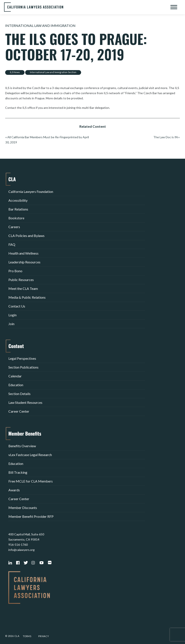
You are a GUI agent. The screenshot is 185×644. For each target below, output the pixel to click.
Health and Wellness (23, 253)
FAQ (12, 244)
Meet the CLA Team (23, 288)
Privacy (44, 636)
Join (11, 324)
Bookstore (16, 218)
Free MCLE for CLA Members (31, 481)
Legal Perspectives (22, 358)
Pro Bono (15, 271)
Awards (14, 490)
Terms (27, 636)
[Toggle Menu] (174, 7)
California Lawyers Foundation (31, 191)
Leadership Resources (24, 262)
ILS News (15, 72)
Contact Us (17, 306)
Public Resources (21, 280)
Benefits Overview (22, 446)
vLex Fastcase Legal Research (30, 455)
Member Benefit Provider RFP (31, 516)
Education (16, 385)
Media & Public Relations (27, 297)
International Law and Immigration (40, 25)
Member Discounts (23, 508)
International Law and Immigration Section (53, 72)
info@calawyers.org (22, 550)
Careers (14, 227)
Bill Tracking (18, 472)
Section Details (19, 394)
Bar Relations (18, 209)
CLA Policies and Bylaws (26, 236)
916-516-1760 (18, 545)
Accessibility (18, 200)
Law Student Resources (25, 402)
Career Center (19, 411)
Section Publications (23, 367)
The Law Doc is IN (166, 137)
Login (12, 315)
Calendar (15, 376)
